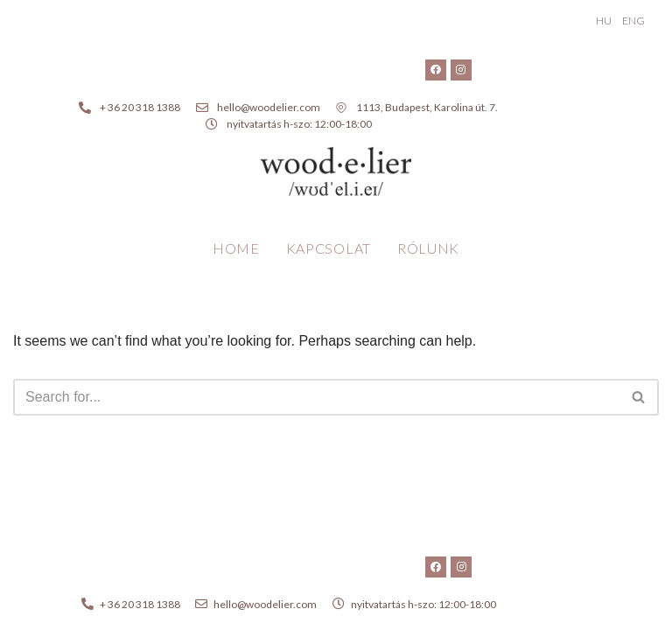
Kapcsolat (329, 248)
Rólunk (428, 248)
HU (604, 21)
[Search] (316, 397)
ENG (633, 21)
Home (236, 248)
